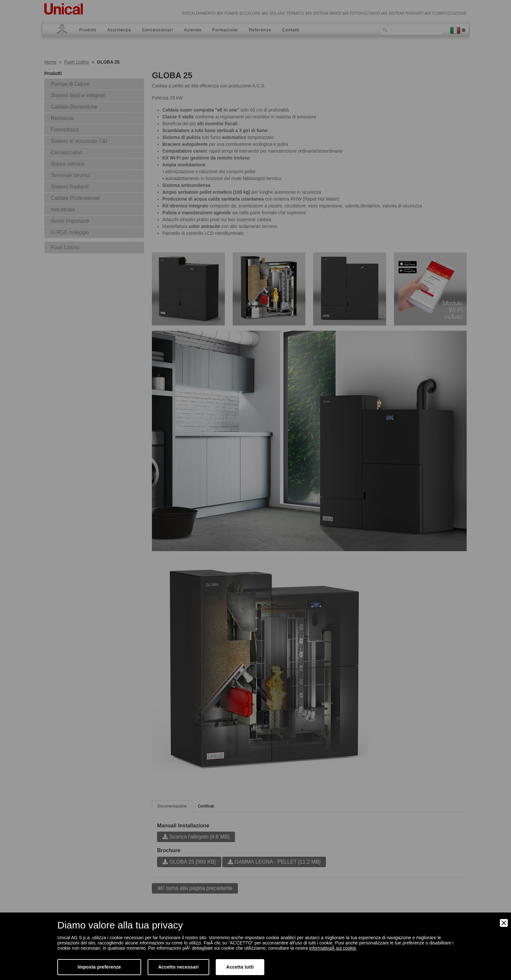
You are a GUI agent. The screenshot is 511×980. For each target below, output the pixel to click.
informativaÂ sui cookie (333, 948)
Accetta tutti (240, 967)
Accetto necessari (178, 967)
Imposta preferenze (99, 967)
